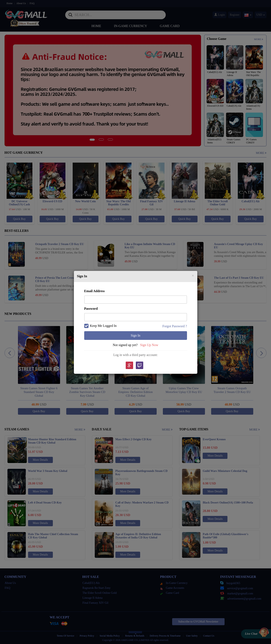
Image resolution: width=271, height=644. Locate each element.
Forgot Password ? (175, 326)
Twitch (140, 366)
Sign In (135, 335)
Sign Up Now (149, 345)
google (129, 366)
